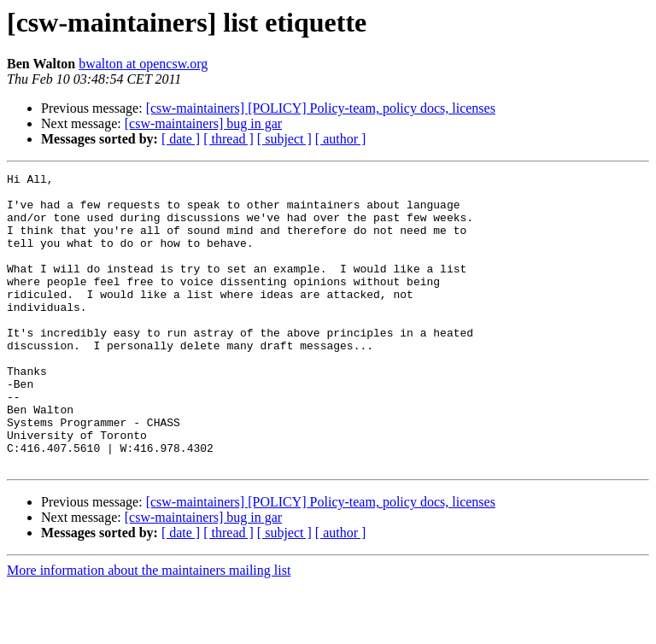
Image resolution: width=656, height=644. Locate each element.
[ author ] (341, 139)
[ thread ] (228, 139)
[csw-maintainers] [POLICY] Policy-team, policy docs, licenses (321, 108)
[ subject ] (284, 139)
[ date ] (181, 139)
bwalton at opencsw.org (143, 64)
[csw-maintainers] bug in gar (203, 123)
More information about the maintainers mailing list (149, 629)
